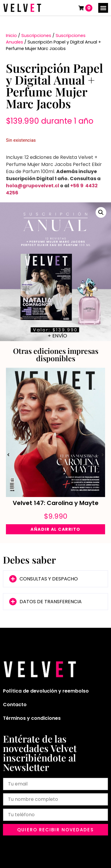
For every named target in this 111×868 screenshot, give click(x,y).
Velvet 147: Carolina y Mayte (56, 503)
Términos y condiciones (32, 718)
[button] (103, 8)
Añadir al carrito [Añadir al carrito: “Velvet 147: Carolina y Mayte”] (55, 529)
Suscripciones (36, 36)
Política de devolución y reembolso (46, 691)
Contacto (15, 705)
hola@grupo (22, 186)
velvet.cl (49, 186)
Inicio (11, 36)
